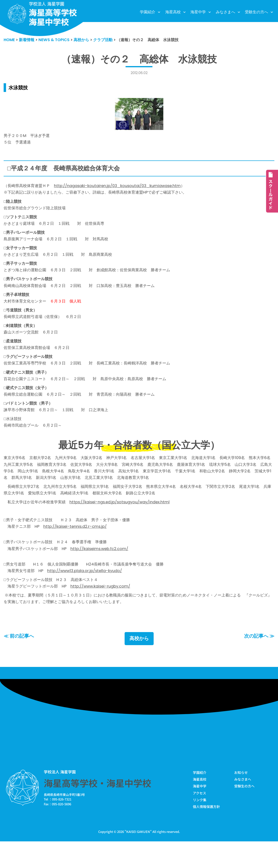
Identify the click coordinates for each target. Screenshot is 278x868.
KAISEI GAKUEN (138, 858)
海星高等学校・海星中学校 (98, 808)
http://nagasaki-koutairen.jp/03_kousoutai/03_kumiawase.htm (124, 188)
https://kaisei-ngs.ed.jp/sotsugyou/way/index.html (127, 521)
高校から (139, 664)
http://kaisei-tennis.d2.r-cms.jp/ (79, 547)
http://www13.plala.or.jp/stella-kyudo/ (89, 594)
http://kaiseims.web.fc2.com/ (105, 570)
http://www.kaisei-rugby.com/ (106, 610)
